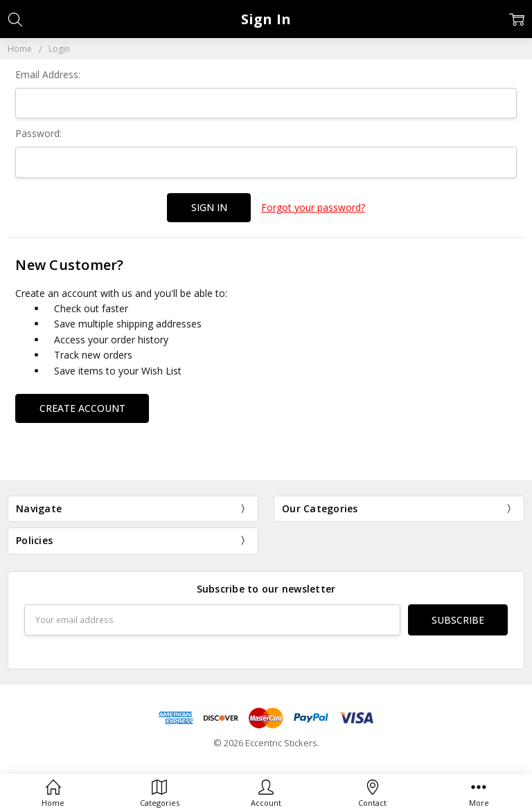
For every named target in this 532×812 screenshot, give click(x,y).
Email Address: (48, 74)
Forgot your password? (313, 207)
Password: (38, 133)
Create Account (82, 408)
